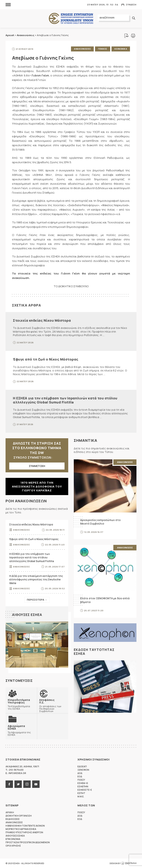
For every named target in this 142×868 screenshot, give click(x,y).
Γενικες (103, 49)
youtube (36, 784)
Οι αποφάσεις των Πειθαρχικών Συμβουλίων (53, 705)
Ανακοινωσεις (82, 49)
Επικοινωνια (13, 839)
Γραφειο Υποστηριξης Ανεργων (24, 832)
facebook (9, 784)
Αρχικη (10, 812)
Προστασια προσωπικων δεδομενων (28, 842)
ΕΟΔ (80, 776)
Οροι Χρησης (13, 846)
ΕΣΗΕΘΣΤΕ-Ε (85, 790)
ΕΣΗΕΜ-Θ (83, 783)
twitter (18, 784)
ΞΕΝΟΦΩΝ (83, 770)
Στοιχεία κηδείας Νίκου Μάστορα (42, 320)
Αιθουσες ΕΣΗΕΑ (27, 615)
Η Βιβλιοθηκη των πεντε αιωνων (25, 826)
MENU (8, 5)
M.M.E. (81, 796)
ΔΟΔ (80, 773)
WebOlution (129, 863)
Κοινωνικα (121, 49)
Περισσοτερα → (37, 600)
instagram (27, 784)
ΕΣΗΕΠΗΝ (83, 786)
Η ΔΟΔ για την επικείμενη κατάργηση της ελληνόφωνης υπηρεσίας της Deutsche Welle (36, 579)
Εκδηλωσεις (13, 819)
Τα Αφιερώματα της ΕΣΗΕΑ (21, 730)
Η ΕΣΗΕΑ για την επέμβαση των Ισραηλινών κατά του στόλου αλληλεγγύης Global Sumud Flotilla (65, 400)
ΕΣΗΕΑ (71, 19)
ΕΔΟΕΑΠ (82, 766)
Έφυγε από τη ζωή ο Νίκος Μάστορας (46, 359)
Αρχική (10, 35)
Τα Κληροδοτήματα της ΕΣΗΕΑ (21, 704)
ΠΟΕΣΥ (81, 780)
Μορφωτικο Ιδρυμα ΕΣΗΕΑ (21, 829)
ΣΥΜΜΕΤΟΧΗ (37, 466)
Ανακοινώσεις (26, 35)
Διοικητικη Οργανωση (19, 816)
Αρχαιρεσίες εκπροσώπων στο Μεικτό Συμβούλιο (100, 522)
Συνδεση (131, 5)
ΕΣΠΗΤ (81, 793)
